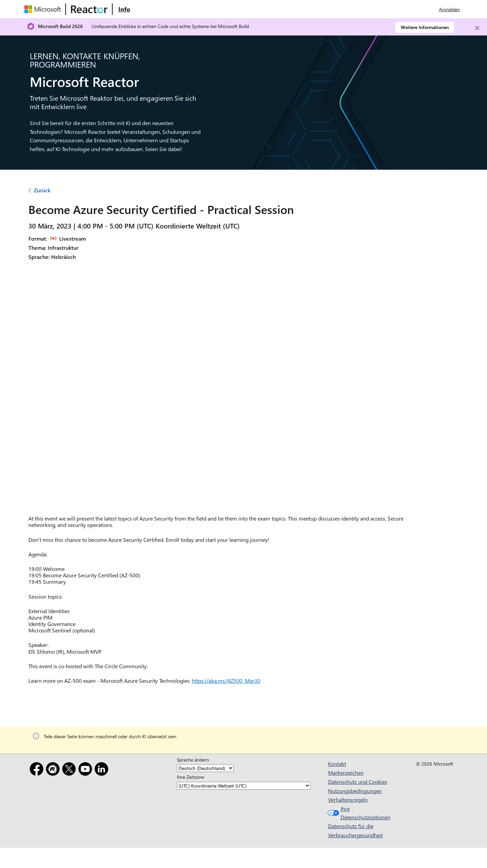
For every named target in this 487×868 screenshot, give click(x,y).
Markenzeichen (346, 773)
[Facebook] (38, 770)
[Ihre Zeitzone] (244, 786)
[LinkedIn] (103, 770)
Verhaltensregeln (348, 800)
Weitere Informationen (425, 27)
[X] (70, 770)
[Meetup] (54, 770)
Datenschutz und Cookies (358, 782)
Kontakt (337, 764)
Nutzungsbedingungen (355, 791)
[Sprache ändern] (205, 768)
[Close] (477, 28)
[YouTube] (87, 770)
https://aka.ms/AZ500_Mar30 (226, 681)
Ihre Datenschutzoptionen (358, 813)
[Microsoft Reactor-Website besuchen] (89, 9)
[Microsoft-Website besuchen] (44, 9)
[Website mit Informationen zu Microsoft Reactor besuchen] (124, 9)
